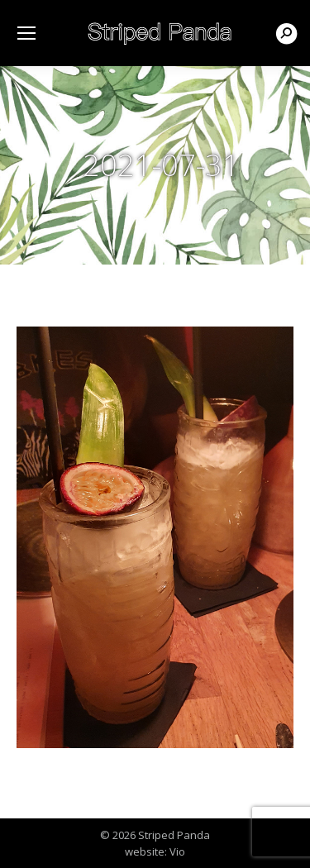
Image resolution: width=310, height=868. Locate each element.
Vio (177, 851)
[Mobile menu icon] (26, 33)
